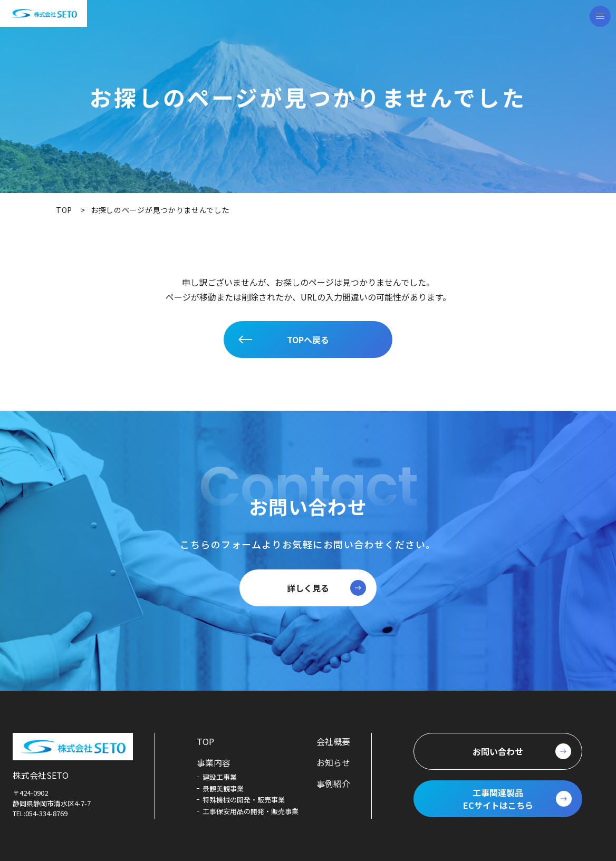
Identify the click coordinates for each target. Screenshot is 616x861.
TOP (205, 741)
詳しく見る (308, 588)
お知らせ (333, 762)
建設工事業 (220, 777)
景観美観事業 (223, 789)
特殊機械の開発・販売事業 (244, 800)
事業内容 (214, 762)
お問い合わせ (498, 751)
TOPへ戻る (308, 340)
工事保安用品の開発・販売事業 (251, 811)
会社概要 (333, 741)
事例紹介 (333, 783)
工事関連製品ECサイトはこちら (498, 799)
